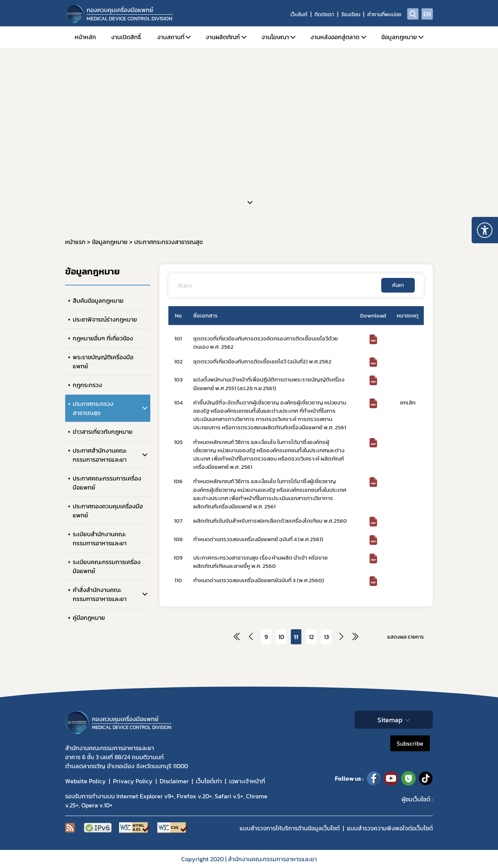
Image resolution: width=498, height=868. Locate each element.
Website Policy (86, 781)
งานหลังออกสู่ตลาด (335, 37)
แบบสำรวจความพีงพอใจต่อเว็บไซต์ (390, 828)
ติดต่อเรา (324, 14)
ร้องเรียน (351, 14)
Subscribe (410, 743)
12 (311, 637)
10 (281, 637)
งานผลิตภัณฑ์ (223, 37)
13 (326, 637)
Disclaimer (174, 781)
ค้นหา (398, 285)
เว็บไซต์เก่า (209, 781)
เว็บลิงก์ (299, 14)
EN (427, 14)
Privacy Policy (133, 781)
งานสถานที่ (171, 37)
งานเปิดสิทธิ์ (126, 37)
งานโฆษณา (275, 37)
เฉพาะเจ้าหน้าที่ (247, 781)
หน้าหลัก (85, 37)
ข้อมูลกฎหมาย (399, 37)
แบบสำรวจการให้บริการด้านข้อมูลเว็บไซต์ (290, 828)
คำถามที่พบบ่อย (384, 14)
